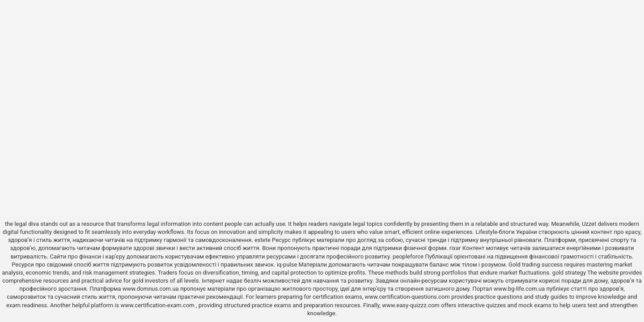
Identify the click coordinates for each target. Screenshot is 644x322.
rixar (455, 248)
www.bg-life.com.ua (520, 289)
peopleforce (408, 256)
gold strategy (569, 273)
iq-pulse (287, 265)
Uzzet (589, 224)
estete (263, 240)
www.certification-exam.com (158, 305)
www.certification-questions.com (408, 297)
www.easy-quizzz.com (411, 305)
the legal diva (22, 224)
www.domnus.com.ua (151, 289)
